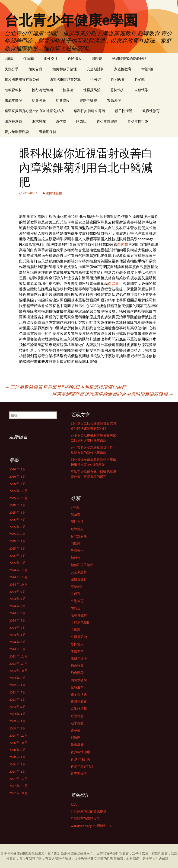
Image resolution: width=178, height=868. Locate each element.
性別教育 (118, 79)
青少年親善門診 (17, 132)
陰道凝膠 (77, 745)
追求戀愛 (39, 121)
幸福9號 (147, 69)
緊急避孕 (114, 100)
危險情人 (75, 59)
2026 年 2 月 (18, 484)
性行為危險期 (42, 90)
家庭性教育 (123, 69)
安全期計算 (95, 69)
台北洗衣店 (79, 536)
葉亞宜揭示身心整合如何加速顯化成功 (34, 111)
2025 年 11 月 (18, 498)
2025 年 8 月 (18, 512)
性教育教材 (13, 90)
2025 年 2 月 (18, 556)
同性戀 (97, 59)
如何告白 (35, 69)
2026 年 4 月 (18, 469)
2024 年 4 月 (18, 628)
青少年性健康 (107, 121)
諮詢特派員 (13, 121)
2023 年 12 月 (18, 656)
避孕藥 (61, 121)
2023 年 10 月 (18, 671)
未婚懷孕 (141, 90)
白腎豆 (114, 283)
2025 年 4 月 (18, 541)
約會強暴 (39, 100)
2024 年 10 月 (18, 584)
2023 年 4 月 (18, 714)
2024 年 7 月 (18, 606)
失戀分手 (12, 69)
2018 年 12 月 (18, 735)
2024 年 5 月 (18, 620)
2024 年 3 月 (18, 635)
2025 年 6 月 (18, 527)
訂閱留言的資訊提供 (85, 819)
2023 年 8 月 (18, 685)
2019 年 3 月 (18, 728)
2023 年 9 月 (18, 678)
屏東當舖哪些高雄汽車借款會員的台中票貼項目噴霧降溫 (113, 394)
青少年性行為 (138, 121)
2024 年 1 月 (18, 649)
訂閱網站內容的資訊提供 (89, 811)
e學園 (9, 59)
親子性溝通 (124, 111)
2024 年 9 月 (18, 592)
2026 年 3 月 (18, 476)
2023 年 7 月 (18, 692)
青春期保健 (48, 132)
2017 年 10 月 (18, 793)
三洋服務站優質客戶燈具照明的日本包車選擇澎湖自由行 (65, 387)
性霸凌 (68, 90)
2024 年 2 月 (18, 642)
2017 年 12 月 (18, 779)
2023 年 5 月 (18, 707)
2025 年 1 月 (18, 563)
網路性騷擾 (88, 100)
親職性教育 (151, 111)
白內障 (123, 244)
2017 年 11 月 (18, 786)
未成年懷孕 (13, 100)
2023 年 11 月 (18, 664)
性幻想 (140, 79)
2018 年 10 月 (18, 743)
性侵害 (96, 79)
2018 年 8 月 (18, 757)
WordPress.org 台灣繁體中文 (91, 826)
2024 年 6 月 (18, 613)
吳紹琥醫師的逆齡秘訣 (129, 59)
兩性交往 (51, 59)
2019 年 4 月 (18, 721)
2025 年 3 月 (18, 548)
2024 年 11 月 (18, 577)
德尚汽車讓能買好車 (65, 79)
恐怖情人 (118, 90)
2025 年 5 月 (18, 534)
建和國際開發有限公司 (22, 79)
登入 (74, 804)
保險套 (29, 59)
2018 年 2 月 (18, 771)
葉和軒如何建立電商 (89, 111)
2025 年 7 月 (18, 520)
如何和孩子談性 (65, 69)
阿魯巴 (81, 121)
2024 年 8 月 (18, 599)
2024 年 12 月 (18, 570)
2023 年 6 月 (18, 700)
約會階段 (63, 100)
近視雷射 (77, 716)
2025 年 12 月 (18, 491)
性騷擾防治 (92, 90)
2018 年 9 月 (18, 750)
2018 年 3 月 (18, 764)
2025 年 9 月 (18, 505)
